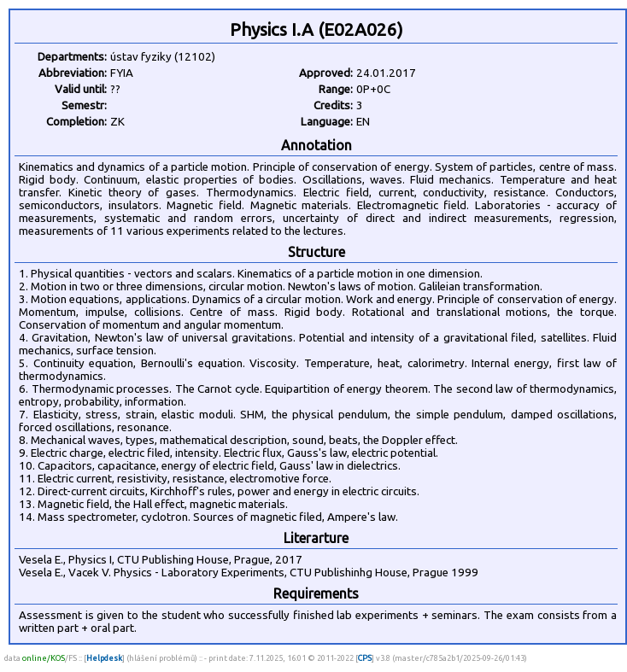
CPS (365, 658)
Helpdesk (104, 658)
